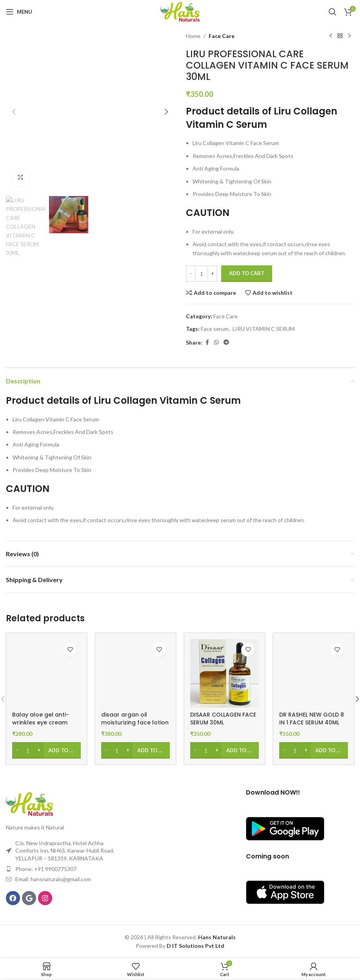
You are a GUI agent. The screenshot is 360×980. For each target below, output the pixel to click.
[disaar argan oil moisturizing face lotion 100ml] (135, 673)
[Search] (333, 12)
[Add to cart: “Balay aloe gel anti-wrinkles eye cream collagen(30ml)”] (46, 750)
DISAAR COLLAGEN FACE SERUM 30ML (223, 719)
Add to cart (247, 273)
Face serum (215, 329)
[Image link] (29, 803)
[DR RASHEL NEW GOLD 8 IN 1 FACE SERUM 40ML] (314, 673)
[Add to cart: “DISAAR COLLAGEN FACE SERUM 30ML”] (225, 750)
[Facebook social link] (207, 342)
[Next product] (349, 36)
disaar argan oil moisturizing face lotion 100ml (135, 722)
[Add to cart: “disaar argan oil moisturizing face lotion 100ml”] (135, 750)
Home (193, 36)
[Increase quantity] (212, 274)
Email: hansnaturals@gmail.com (53, 879)
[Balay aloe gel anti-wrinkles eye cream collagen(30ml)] (46, 673)
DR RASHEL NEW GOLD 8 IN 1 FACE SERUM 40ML (312, 719)
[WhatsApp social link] (216, 342)
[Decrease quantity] (191, 274)
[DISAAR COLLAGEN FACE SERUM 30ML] (225, 673)
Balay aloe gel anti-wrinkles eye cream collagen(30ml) (41, 722)
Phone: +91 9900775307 (46, 869)
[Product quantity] (202, 274)
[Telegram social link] (226, 342)
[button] (14, 112)
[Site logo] (180, 11)
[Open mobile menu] (19, 12)
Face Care (222, 36)
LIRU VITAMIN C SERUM (264, 329)
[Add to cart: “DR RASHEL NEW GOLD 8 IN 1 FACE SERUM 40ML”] (314, 750)
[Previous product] (331, 36)
